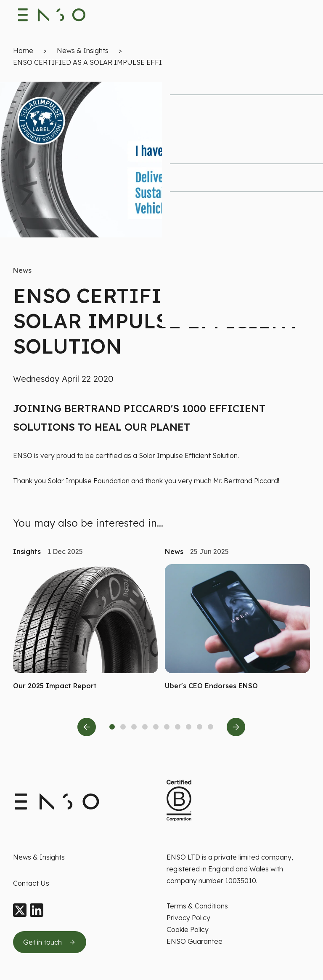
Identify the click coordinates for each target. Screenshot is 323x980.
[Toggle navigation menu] (302, 17)
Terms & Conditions (197, 906)
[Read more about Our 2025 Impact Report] (86, 631)
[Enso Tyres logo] (52, 17)
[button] (79, 689)
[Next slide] (236, 730)
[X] (20, 911)
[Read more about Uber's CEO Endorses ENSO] (237, 631)
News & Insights (83, 53)
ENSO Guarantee (195, 941)
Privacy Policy (188, 918)
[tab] (112, 729)
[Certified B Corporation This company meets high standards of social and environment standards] (179, 801)
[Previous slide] (87, 730)
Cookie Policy (188, 929)
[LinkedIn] (37, 911)
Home (23, 53)
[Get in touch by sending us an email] (50, 942)
